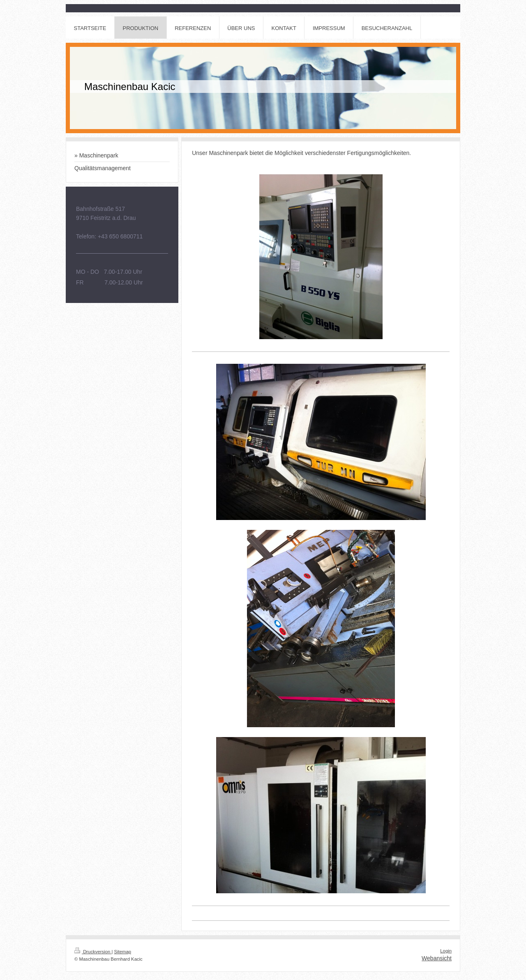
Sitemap (123, 952)
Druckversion (93, 952)
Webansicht (437, 958)
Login (446, 951)
